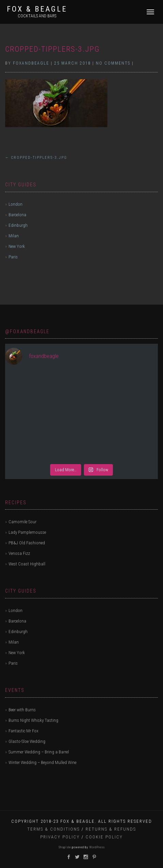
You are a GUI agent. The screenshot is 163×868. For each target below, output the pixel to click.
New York (17, 246)
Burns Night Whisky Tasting (33, 720)
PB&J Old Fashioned (27, 543)
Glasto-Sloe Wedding (27, 741)
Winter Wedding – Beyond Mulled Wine (42, 762)
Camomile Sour (23, 522)
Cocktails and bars (37, 16)
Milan (14, 236)
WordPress (97, 847)
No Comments (113, 63)
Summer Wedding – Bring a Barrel (39, 752)
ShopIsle (65, 847)
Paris (13, 257)
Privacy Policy (60, 837)
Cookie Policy (104, 837)
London (16, 204)
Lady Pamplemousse (27, 532)
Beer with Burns (22, 710)
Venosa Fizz (19, 553)
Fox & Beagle (37, 9)
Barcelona (17, 215)
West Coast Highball (27, 564)
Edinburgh (18, 225)
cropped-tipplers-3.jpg (53, 49)
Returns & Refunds (111, 829)
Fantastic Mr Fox (24, 731)
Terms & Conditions (54, 829)
